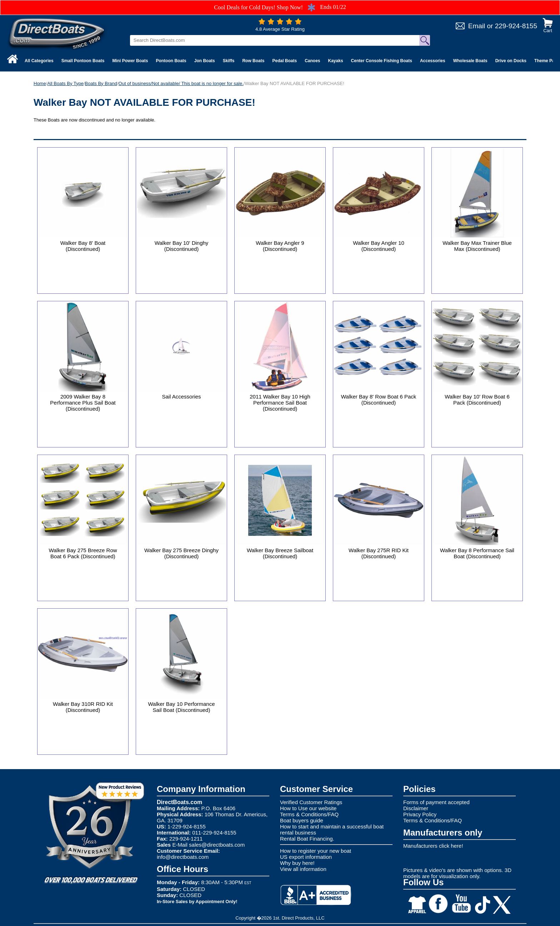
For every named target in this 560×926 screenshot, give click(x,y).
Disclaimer (416, 808)
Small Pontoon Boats (83, 61)
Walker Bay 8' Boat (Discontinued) (83, 246)
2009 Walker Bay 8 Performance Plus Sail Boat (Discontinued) (83, 403)
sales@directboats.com (217, 845)
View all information (303, 869)
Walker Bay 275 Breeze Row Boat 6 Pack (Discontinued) (83, 553)
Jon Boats (205, 61)
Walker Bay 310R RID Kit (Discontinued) (83, 707)
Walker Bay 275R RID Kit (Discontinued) (379, 553)
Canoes (312, 61)
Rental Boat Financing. (307, 839)
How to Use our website (308, 808)
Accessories (433, 61)
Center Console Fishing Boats (382, 61)
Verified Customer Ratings (311, 802)
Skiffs (229, 61)
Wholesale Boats (470, 61)
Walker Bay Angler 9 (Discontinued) (280, 246)
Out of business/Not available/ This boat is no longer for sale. (181, 83)
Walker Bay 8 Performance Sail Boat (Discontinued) (477, 553)
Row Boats (253, 61)
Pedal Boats (284, 61)
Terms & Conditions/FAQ (309, 814)
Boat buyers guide (302, 820)
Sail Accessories (181, 397)
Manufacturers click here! (433, 846)
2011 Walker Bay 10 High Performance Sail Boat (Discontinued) (280, 403)
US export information (306, 857)
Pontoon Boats (171, 61)
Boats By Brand (101, 83)
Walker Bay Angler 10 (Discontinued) (379, 246)
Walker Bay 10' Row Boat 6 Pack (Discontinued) (477, 400)
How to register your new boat (316, 851)
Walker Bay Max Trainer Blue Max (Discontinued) (477, 246)
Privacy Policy (420, 814)
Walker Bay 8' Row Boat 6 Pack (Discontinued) (379, 400)
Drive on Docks (511, 61)
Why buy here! (297, 863)
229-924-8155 (516, 26)
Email (477, 26)
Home (40, 83)
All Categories (39, 61)
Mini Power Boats (130, 61)
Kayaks (336, 61)
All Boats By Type (65, 83)
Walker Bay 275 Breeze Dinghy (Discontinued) (181, 553)
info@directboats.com (183, 857)
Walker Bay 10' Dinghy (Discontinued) (182, 246)
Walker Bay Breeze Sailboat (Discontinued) (280, 553)
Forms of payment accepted (436, 802)
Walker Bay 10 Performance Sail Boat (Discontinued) (181, 707)
